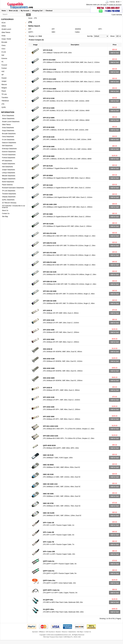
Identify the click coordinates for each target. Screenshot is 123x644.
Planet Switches (7, 185)
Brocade (4, 42)
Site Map (5, 217)
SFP (30, 29)
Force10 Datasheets (9, 155)
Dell (3, 55)
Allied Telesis (6, 32)
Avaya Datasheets (8, 131)
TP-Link (4, 94)
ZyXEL (4, 107)
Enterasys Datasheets (9, 149)
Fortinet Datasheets (9, 158)
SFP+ (100, 29)
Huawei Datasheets (9, 164)
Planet (4, 91)
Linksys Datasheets (9, 173)
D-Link (4, 52)
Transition (5, 98)
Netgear (4, 88)
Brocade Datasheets (9, 134)
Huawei (4, 78)
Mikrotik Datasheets (9, 176)
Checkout (49, 11)
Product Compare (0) (36, 40)
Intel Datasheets (7, 167)
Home (4, 11)
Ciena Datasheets (8, 137)
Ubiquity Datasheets (9, 197)
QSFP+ (31, 32)
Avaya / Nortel (6, 39)
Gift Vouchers (50, 632)
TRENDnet (5, 101)
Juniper (4, 81)
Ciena (3, 45)
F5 (2, 62)
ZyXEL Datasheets (8, 200)
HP (3, 75)
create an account (115, 5)
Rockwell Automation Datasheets (13, 188)
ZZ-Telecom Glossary (9, 203)
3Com (4, 23)
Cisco (3, 49)
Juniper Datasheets (8, 170)
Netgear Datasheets (9, 179)
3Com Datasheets (8, 116)
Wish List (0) (13, 11)
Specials (35, 632)
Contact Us (6, 213)
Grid (40, 36)
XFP (53, 29)
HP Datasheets (7, 161)
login (105, 5)
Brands (58, 632)
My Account (25, 11)
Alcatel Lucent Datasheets (11, 122)
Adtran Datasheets (8, 119)
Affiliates (42, 632)
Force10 (4, 65)
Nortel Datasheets (8, 182)
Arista (3, 36)
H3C (3, 71)
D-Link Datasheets (8, 140)
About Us (5, 210)
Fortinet (4, 68)
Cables (77, 32)
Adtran (4, 26)
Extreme (4, 58)
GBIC (53, 32)
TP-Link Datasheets (9, 191)
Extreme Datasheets (9, 152)
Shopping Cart (37, 11)
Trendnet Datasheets (9, 194)
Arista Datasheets (8, 128)
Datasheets (72, 632)
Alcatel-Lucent (6, 29)
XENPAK (78, 29)
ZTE (3, 104)
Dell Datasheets (7, 146)
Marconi (4, 85)
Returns (64, 632)
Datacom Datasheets (9, 143)
